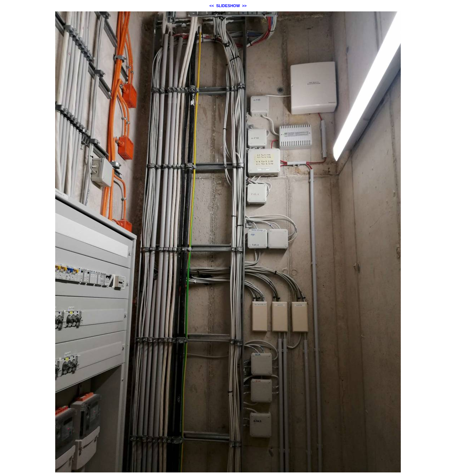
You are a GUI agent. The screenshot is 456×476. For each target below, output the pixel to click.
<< (212, 6)
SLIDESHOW (228, 6)
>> (244, 6)
